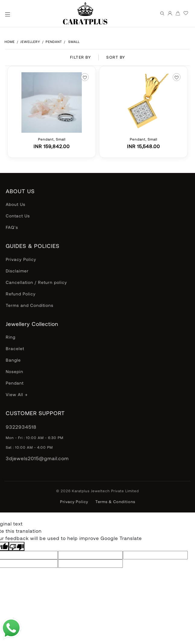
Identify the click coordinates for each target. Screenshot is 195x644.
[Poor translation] (17, 546)
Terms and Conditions (30, 305)
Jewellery (30, 42)
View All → (17, 394)
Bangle (13, 360)
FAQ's (12, 227)
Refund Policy (21, 294)
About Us (16, 204)
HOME (10, 42)
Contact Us (18, 216)
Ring (11, 337)
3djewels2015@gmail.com (37, 458)
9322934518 (21, 427)
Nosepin (14, 371)
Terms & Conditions (115, 502)
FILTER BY (81, 57)
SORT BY (116, 57)
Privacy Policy (21, 259)
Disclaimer (17, 271)
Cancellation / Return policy (36, 282)
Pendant (54, 42)
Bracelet (15, 348)
